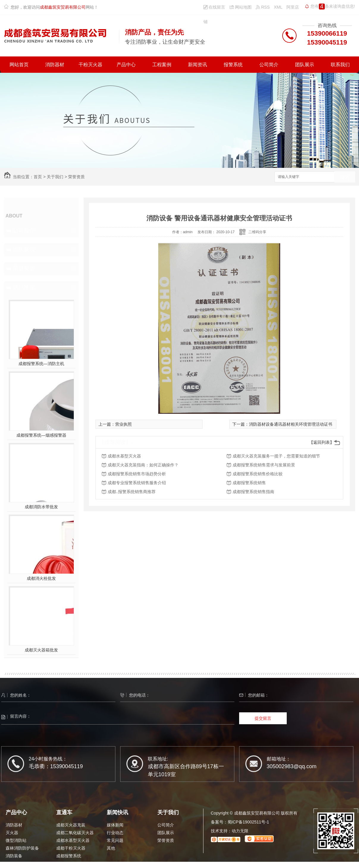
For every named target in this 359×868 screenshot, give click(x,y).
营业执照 (123, 424)
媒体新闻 (115, 825)
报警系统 (233, 65)
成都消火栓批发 (41, 578)
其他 (111, 848)
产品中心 (126, 65)
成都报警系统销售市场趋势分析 (137, 474)
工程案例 (162, 65)
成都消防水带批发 (41, 507)
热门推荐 (24, 288)
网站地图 (240, 7)
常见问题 (115, 840)
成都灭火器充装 (71, 825)
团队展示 (305, 65)
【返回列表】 (322, 442)
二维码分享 (257, 232)
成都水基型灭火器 (124, 456)
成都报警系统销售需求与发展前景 (264, 465)
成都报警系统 (69, 856)
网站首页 (19, 65)
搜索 (345, 177)
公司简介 (269, 65)
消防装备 (14, 856)
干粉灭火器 (90, 65)
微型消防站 (16, 840)
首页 (38, 177)
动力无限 (240, 831)
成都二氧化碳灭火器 (75, 833)
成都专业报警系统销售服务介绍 (137, 483)
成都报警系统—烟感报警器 (41, 435)
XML (278, 7)
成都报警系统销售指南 (253, 492)
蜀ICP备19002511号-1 (248, 822)
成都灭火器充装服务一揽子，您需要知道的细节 (276, 456)
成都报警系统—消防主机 (41, 364)
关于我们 (55, 177)
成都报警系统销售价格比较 (258, 474)
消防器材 (55, 65)
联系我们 (340, 65)
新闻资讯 (197, 65)
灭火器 (12, 833)
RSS (263, 7)
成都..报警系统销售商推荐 (132, 492)
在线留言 (214, 7)
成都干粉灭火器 (71, 848)
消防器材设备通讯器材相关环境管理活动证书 (291, 424)
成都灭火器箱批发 (41, 650)
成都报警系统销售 (249, 483)
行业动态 (115, 833)
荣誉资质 (76, 177)
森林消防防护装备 (22, 848)
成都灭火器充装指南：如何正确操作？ (143, 465)
